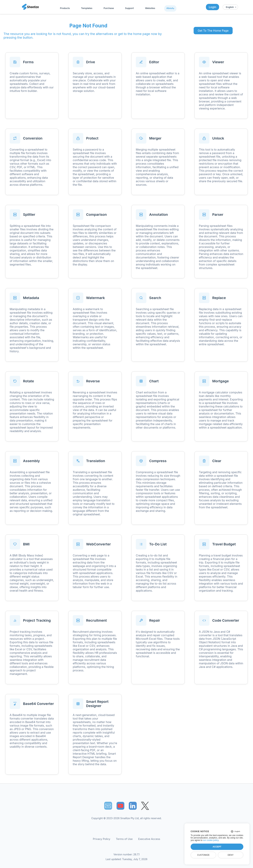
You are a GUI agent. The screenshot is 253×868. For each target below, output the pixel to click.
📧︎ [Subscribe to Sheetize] (108, 806)
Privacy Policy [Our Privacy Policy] (102, 839)
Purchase (109, 8)
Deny (231, 855)
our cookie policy (211, 840)
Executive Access (149, 839)
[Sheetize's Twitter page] (145, 806)
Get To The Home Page (213, 31)
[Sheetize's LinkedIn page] (133, 806)
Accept (217, 847)
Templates (87, 8)
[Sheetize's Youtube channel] (120, 806)
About (170, 8)
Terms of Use (124, 839)
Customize (203, 855)
